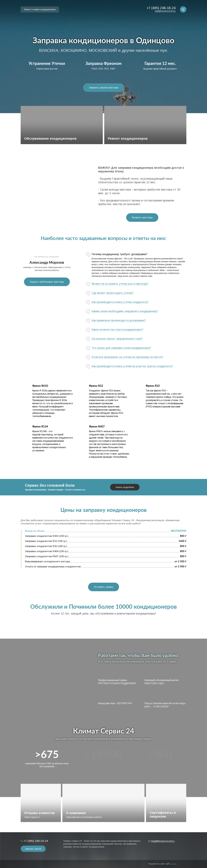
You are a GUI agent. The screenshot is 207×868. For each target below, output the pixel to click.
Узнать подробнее (125, 487)
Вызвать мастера (142, 218)
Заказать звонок (33, 849)
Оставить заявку (104, 587)
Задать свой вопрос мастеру (47, 282)
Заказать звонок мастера (104, 88)
